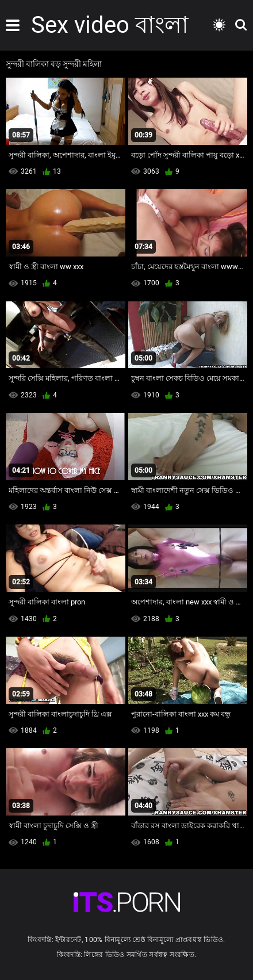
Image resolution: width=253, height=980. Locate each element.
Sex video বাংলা (110, 25)
